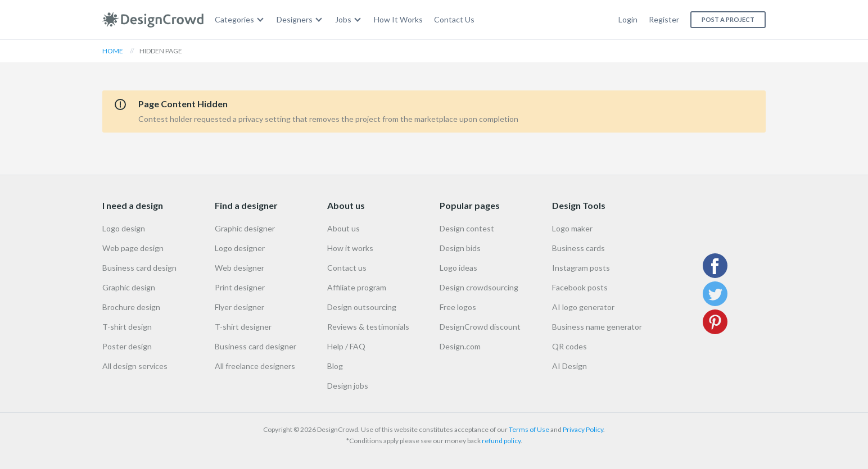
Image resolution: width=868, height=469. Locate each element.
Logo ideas (458, 268)
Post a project (728, 19)
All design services (135, 366)
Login (628, 19)
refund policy (501, 441)
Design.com (460, 346)
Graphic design (129, 287)
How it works (350, 248)
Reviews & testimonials (368, 327)
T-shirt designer (243, 327)
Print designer (240, 287)
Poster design (127, 346)
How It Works (398, 19)
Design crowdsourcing (479, 287)
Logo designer (240, 248)
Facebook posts (580, 287)
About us (343, 228)
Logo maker (572, 228)
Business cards (578, 248)
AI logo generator (583, 307)
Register (664, 19)
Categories (234, 19)
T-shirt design (127, 327)
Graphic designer (245, 228)
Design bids (460, 248)
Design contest (467, 228)
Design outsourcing (362, 307)
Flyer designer (239, 307)
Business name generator (597, 327)
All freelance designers (255, 366)
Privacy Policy (583, 429)
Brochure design (131, 307)
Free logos (458, 307)
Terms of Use (529, 429)
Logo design (124, 228)
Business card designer (256, 346)
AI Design (569, 366)
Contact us (347, 268)
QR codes (569, 346)
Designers (295, 19)
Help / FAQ (346, 346)
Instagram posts (581, 268)
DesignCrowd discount (480, 327)
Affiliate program (357, 287)
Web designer (239, 268)
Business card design (139, 268)
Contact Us (454, 19)
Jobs (343, 19)
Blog (335, 366)
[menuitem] (240, 20)
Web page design (133, 248)
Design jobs (348, 386)
